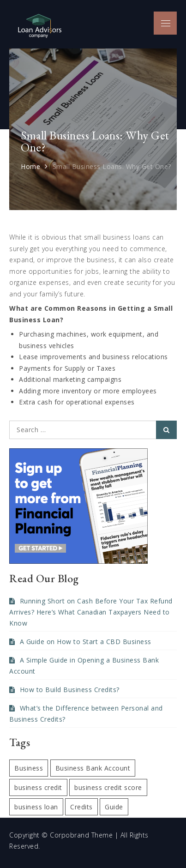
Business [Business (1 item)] (29, 768)
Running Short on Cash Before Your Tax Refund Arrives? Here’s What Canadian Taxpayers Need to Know (91, 612)
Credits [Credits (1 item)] (81, 807)
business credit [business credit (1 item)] (38, 787)
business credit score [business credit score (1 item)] (108, 787)
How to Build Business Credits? (70, 690)
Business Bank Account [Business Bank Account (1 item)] (93, 768)
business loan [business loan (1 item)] (36, 807)
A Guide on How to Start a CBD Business (86, 642)
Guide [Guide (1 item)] (114, 807)
